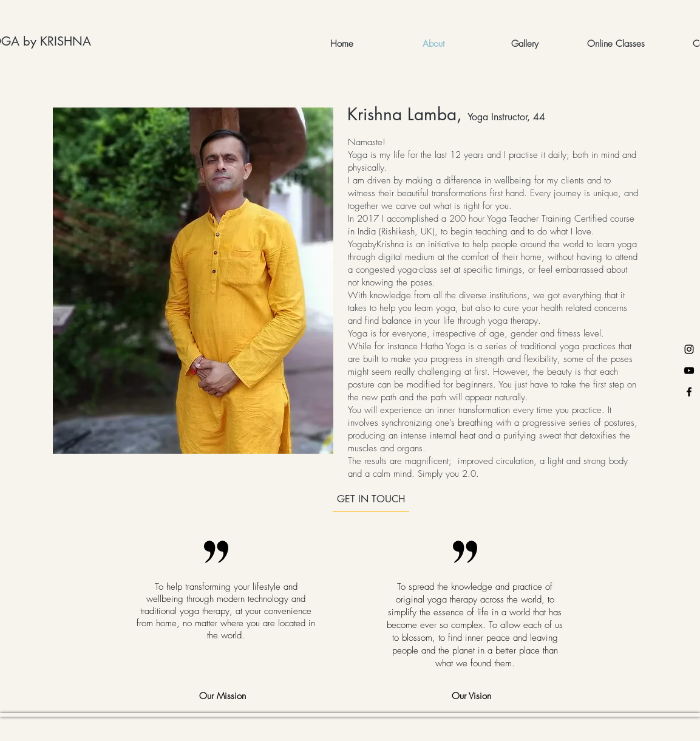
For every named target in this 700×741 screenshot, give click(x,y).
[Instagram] (689, 349)
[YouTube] (689, 370)
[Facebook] (689, 392)
